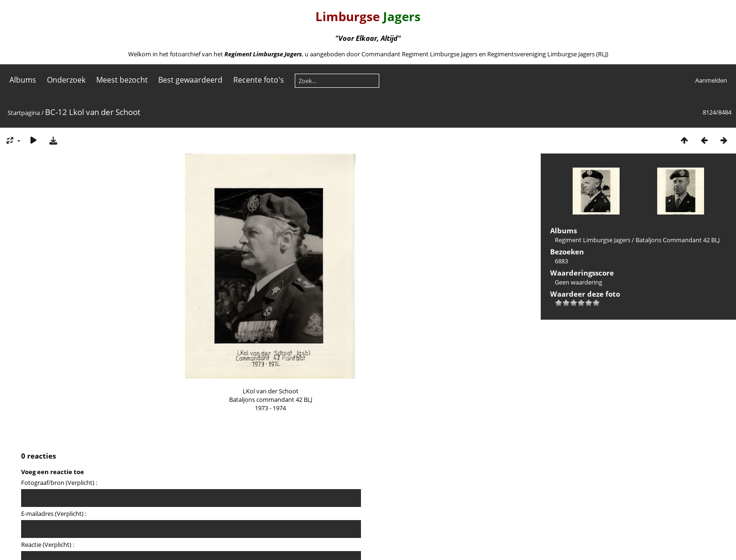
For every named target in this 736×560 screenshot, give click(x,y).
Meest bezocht (122, 80)
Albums (23, 80)
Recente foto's (259, 80)
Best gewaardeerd (190, 80)
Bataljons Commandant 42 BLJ (678, 240)
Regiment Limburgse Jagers (593, 240)
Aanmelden (711, 80)
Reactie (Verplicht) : (48, 545)
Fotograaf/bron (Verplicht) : (59, 483)
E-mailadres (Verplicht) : (54, 514)
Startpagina (24, 113)
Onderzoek (66, 80)
